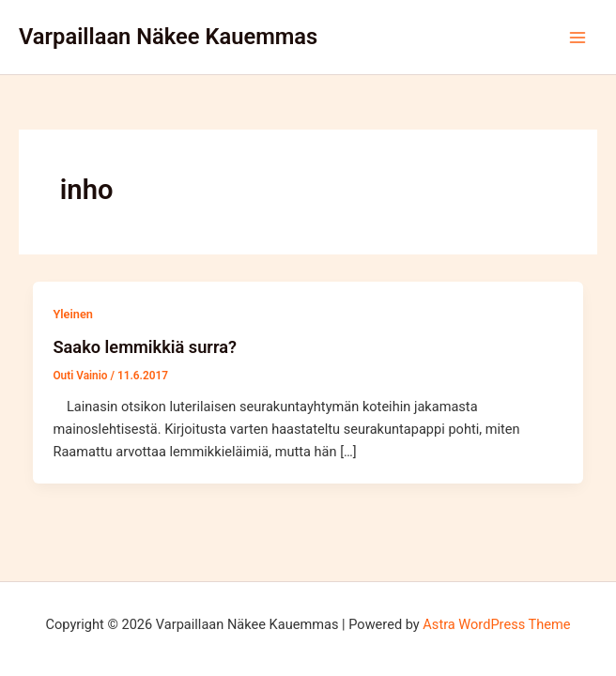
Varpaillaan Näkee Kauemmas (168, 37)
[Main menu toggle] (577, 38)
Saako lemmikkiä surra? (144, 347)
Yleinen (72, 314)
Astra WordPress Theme (496, 624)
